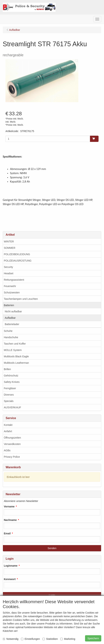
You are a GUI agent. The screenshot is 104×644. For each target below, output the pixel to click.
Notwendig (11, 639)
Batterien (9, 305)
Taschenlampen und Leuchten (21, 299)
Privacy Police (12, 457)
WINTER (9, 241)
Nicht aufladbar (13, 311)
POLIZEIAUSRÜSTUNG (18, 261)
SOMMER (10, 248)
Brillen (7, 369)
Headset (9, 273)
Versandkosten (12, 444)
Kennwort (10, 579)
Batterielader (12, 324)
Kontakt (8, 425)
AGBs (7, 450)
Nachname (10, 520)
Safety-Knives (12, 382)
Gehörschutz (11, 376)
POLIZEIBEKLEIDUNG (17, 254)
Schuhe (8, 331)
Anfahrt (8, 431)
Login (52, 595)
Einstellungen (30, 639)
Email (7, 533)
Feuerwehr (10, 286)
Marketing (68, 639)
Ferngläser (10, 388)
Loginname (11, 566)
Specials (9, 401)
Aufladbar (10, 318)
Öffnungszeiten (12, 438)
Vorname (9, 506)
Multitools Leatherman (16, 363)
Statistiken (50, 639)
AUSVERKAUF (12, 407)
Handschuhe (11, 337)
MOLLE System (13, 350)
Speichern (93, 638)
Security (8, 267)
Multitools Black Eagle (16, 356)
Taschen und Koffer (15, 344)
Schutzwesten (12, 292)
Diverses (9, 395)
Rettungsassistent (14, 280)
